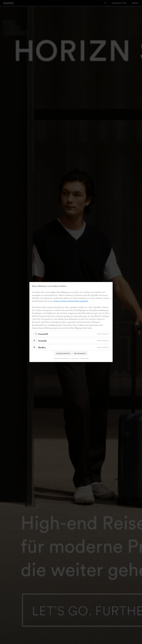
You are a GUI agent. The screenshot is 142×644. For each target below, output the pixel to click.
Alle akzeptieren (80, 353)
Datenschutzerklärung (61, 358)
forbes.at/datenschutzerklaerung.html (71, 301)
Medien (42, 347)
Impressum (75, 358)
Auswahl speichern (63, 353)
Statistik (42, 341)
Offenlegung (84, 358)
